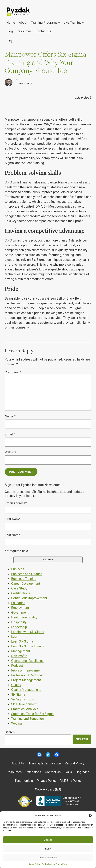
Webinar (17, 723)
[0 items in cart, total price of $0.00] (10, 41)
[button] (91, 816)
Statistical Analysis (25, 709)
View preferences (48, 857)
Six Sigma (18, 694)
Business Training (24, 579)
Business (18, 569)
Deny (48, 849)
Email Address (16, 503)
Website (11, 452)
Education (18, 603)
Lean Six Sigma (22, 641)
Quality (16, 685)
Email (10, 434)
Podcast (17, 666)
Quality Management (26, 690)
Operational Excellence (27, 661)
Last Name (13, 535)
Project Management (26, 680)
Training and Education (27, 719)
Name (10, 416)
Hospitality (19, 622)
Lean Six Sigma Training (28, 646)
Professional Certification (29, 675)
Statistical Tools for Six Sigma (32, 714)
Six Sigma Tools (23, 699)
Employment (20, 608)
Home (11, 23)
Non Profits (19, 656)
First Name (13, 519)
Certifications (21, 593)
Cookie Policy (34, 864)
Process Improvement (27, 670)
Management (21, 651)
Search (10, 732)
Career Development (26, 584)
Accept (48, 840)
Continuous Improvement (29, 598)
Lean (15, 637)
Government (20, 612)
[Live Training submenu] (83, 23)
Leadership (19, 627)
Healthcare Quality (24, 617)
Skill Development (24, 704)
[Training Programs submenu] (59, 23)
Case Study (19, 588)
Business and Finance (27, 574)
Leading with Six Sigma (28, 632)
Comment (13, 372)
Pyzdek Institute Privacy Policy (55, 864)
